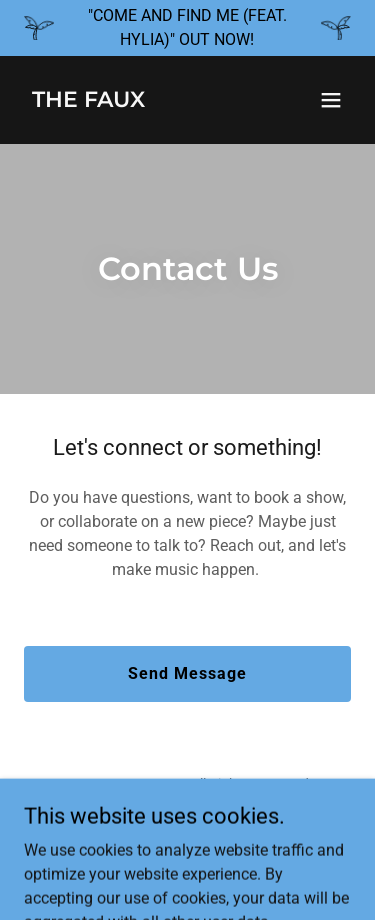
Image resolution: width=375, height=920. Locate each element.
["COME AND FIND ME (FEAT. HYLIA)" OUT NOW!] (187, 28)
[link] (88, 101)
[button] (331, 100)
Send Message (187, 673)
